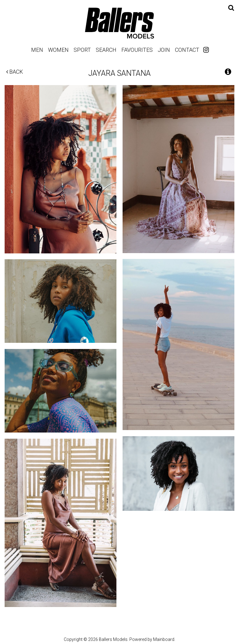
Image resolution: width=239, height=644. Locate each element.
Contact (187, 50)
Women (58, 50)
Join (164, 50)
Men (37, 50)
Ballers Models (119, 23)
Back (15, 72)
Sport (82, 50)
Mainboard (164, 639)
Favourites (137, 50)
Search (106, 50)
